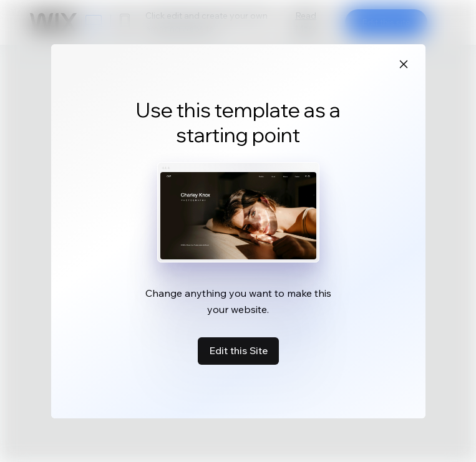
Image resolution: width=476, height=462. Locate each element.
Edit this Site (238, 350)
